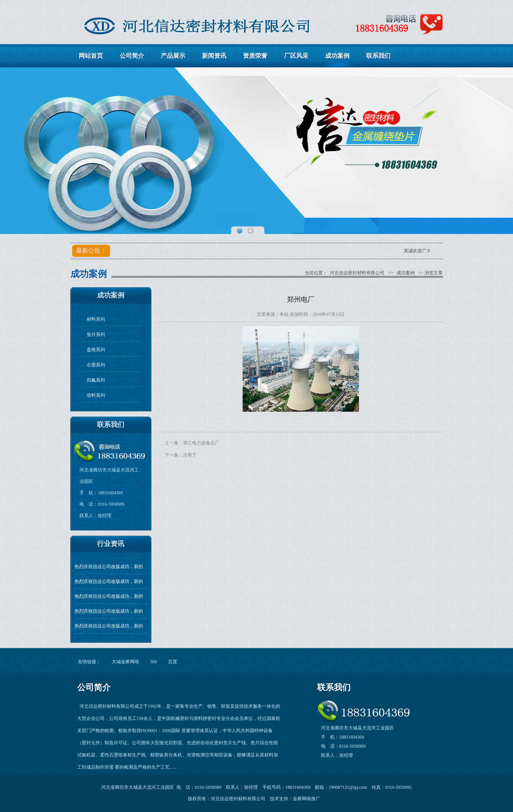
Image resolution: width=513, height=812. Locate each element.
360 (154, 662)
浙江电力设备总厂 (201, 443)
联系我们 (378, 56)
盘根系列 (96, 350)
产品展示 (173, 56)
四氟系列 (96, 380)
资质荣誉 (255, 56)
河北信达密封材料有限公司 (357, 273)
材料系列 (96, 319)
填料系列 (96, 395)
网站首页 (91, 56)
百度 (173, 662)
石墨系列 (96, 365)
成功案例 (337, 56)
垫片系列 (96, 334)
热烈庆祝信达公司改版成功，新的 (109, 567)
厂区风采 (296, 56)
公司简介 (132, 56)
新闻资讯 (214, 56)
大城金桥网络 (125, 662)
